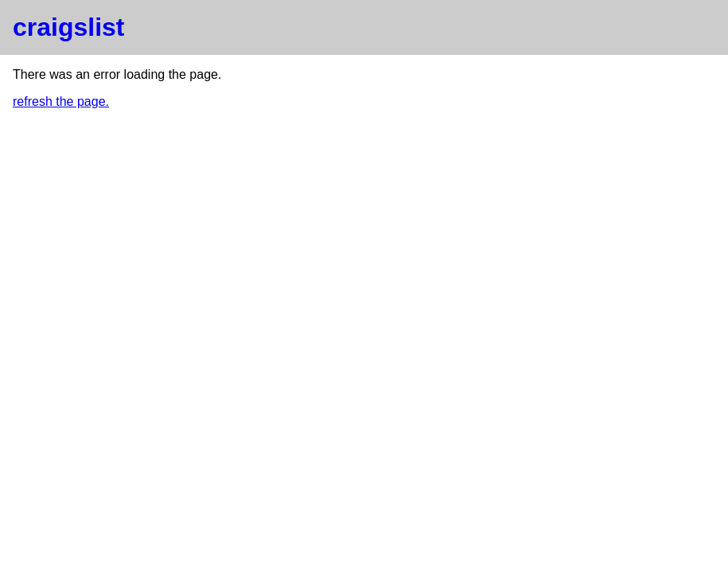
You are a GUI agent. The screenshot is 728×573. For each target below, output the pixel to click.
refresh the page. (61, 101)
